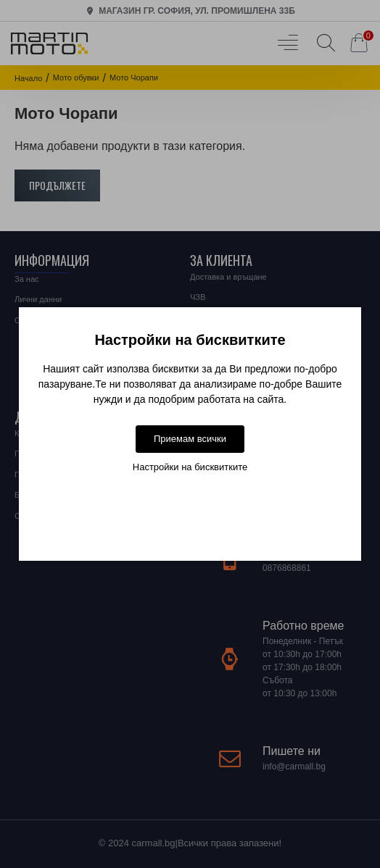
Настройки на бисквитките (190, 467)
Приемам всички (190, 439)
